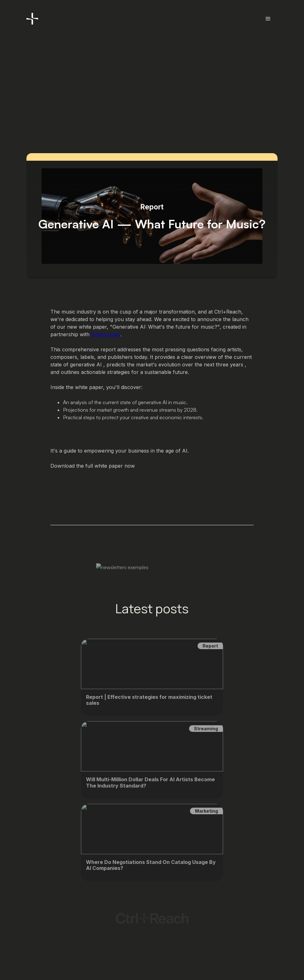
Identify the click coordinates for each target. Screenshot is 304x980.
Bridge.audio (106, 334)
